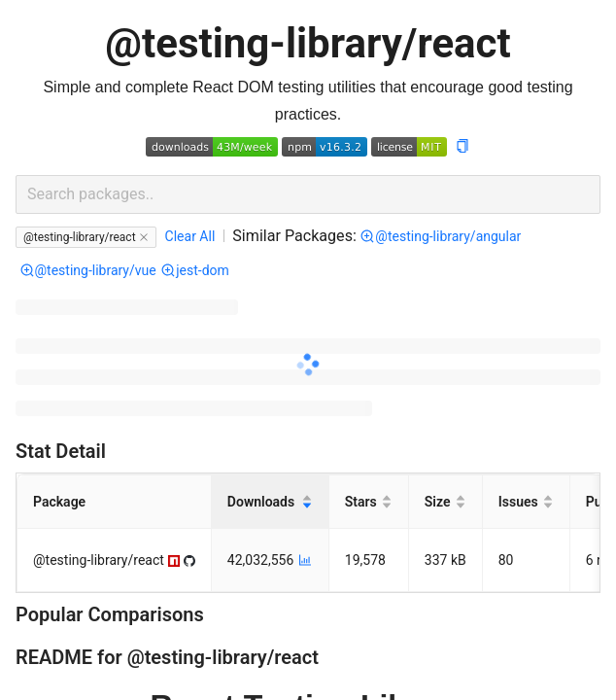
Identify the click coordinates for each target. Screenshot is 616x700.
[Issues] (527, 502)
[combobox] (308, 194)
